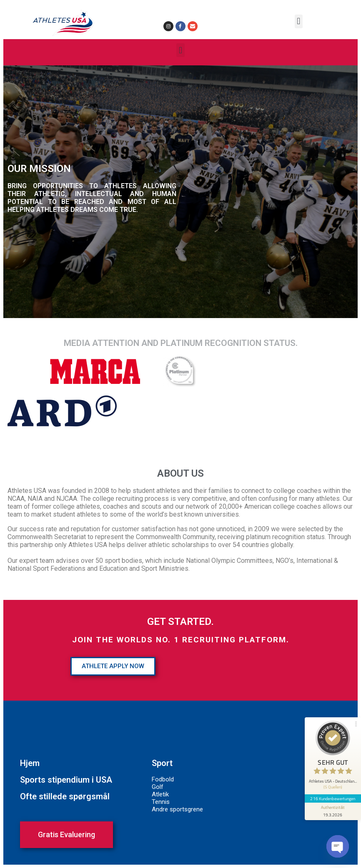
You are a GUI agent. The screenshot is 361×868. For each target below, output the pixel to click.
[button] (299, 21)
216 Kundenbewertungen (333, 796)
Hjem (30, 763)
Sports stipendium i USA (66, 780)
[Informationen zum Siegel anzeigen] (333, 809)
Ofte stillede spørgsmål (65, 796)
